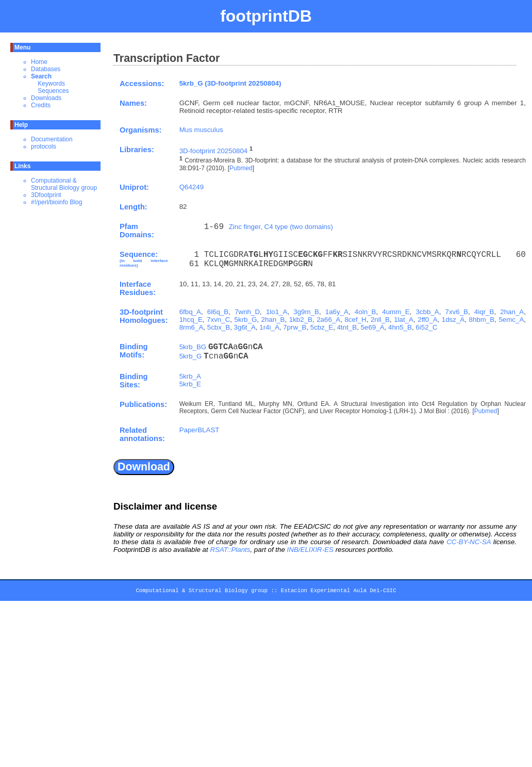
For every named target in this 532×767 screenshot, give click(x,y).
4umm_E (396, 312)
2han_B (273, 320)
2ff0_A (427, 320)
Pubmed (241, 168)
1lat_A (404, 320)
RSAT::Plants (230, 550)
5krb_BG (193, 347)
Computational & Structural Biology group (64, 184)
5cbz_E (322, 327)
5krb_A (190, 376)
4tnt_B (347, 327)
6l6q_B (218, 312)
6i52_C (426, 327)
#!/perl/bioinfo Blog (56, 202)
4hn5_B (400, 327)
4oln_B (365, 312)
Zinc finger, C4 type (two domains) (281, 227)
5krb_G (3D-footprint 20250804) (230, 83)
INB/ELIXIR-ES (310, 550)
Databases (46, 69)
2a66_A (328, 320)
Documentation (52, 139)
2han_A (512, 312)
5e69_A (373, 327)
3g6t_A (245, 327)
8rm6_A (192, 327)
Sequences (53, 91)
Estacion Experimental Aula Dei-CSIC (339, 592)
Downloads (46, 98)
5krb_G (246, 320)
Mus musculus (201, 130)
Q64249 (192, 187)
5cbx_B (219, 327)
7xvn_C (218, 320)
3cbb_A (427, 312)
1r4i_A (269, 327)
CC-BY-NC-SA (469, 542)
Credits (41, 105)
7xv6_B (457, 312)
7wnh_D (247, 312)
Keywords (51, 84)
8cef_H (355, 320)
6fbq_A (190, 312)
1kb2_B (301, 320)
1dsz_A (453, 320)
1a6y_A (337, 312)
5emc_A (511, 320)
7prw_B (295, 327)
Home (39, 62)
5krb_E (190, 384)
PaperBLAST (199, 430)
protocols (44, 146)
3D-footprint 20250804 (214, 151)
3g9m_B (306, 312)
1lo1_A (277, 312)
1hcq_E (191, 320)
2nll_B (380, 320)
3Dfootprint (46, 195)
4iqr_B (484, 312)
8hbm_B (482, 320)
